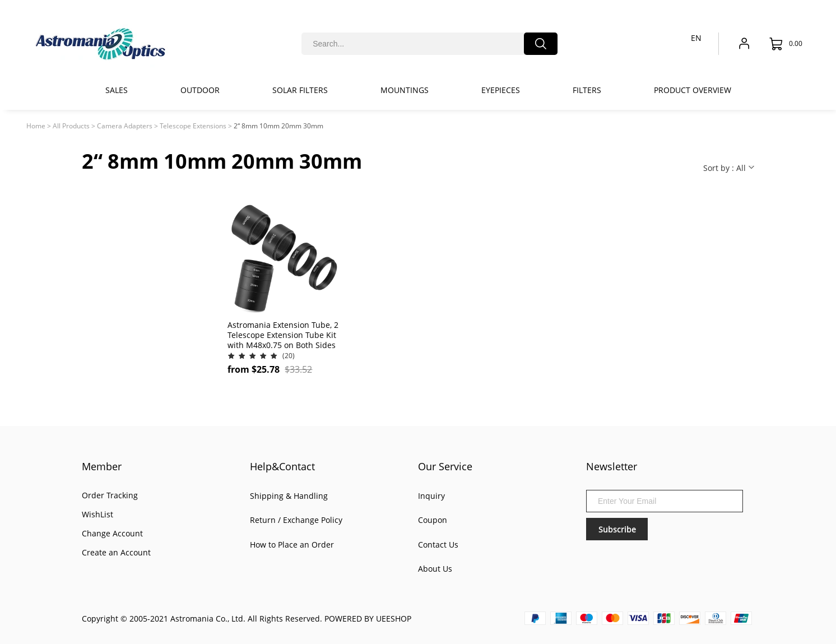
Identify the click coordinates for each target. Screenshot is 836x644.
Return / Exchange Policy (296, 520)
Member (102, 466)
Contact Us (438, 545)
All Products (71, 126)
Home (36, 126)
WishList (97, 514)
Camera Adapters (125, 126)
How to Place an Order (292, 545)
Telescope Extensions (193, 126)
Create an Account (116, 552)
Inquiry (431, 496)
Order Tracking (110, 495)
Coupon (433, 520)
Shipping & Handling (289, 496)
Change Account (112, 533)
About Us (435, 569)
